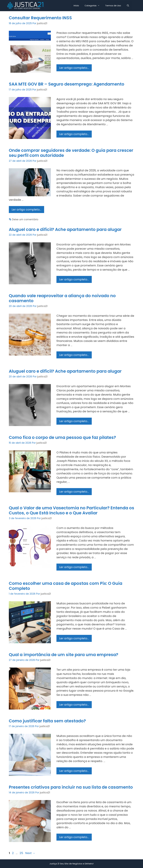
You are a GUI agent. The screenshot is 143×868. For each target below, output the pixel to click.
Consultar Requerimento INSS (40, 18)
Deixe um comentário (25, 219)
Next (30, 853)
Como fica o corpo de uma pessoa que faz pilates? (62, 437)
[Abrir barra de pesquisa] (128, 6)
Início (76, 6)
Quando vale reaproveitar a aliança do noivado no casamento (62, 298)
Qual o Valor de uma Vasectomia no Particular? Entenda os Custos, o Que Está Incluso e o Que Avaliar (71, 510)
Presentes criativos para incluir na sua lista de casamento (71, 787)
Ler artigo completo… (75, 68)
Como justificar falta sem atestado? (47, 721)
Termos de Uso (113, 6)
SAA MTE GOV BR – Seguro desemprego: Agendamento (67, 84)
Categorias (93, 6)
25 (22, 853)
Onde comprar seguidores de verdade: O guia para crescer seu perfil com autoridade (71, 153)
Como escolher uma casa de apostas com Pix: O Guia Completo (66, 586)
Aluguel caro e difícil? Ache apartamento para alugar (65, 230)
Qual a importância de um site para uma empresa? (64, 655)
